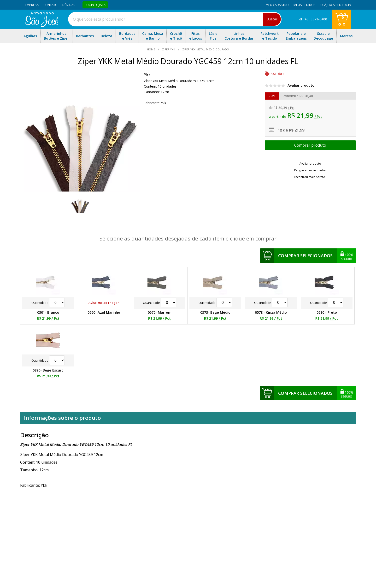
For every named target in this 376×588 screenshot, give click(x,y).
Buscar (272, 19)
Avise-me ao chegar (104, 303)
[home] (42, 26)
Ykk (147, 75)
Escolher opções (310, 145)
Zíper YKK (169, 49)
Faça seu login (339, 5)
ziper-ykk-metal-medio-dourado (205, 49)
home (151, 49)
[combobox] (175, 19)
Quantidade (48, 303)
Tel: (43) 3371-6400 (312, 19)
